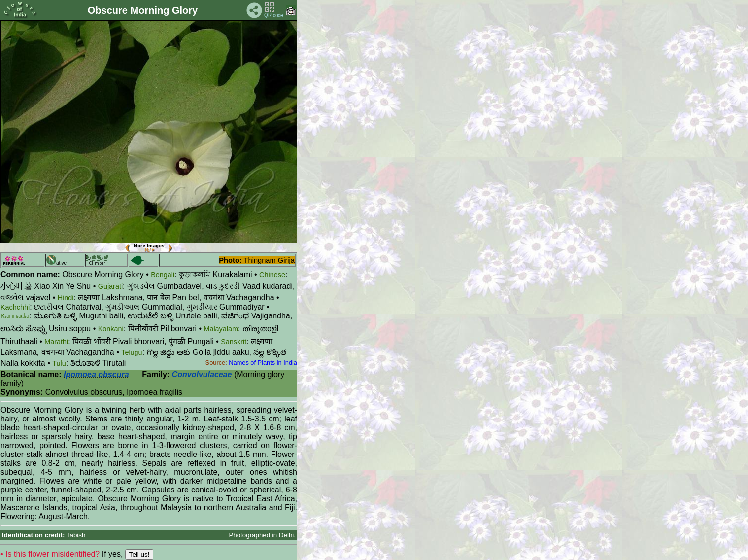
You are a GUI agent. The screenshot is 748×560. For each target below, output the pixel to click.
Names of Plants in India (263, 363)
